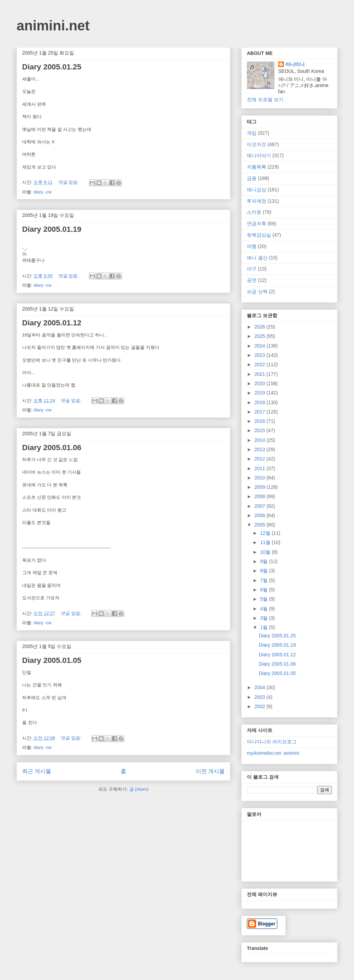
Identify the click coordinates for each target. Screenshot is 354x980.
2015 (260, 430)
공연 (252, 280)
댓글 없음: (69, 182)
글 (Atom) (139, 789)
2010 (260, 478)
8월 (264, 571)
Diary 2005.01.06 (52, 448)
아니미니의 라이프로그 (272, 742)
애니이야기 (259, 155)
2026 (260, 327)
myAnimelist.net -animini (273, 753)
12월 (266, 533)
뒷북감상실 (259, 235)
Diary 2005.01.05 (52, 660)
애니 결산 (257, 258)
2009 (260, 487)
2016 (260, 421)
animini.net (53, 26)
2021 (260, 374)
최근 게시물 (37, 771)
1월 (264, 627)
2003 (260, 697)
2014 (260, 440)
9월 (264, 561)
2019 (260, 393)
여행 (252, 246)
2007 (260, 506)
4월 (264, 609)
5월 (264, 599)
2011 (260, 468)
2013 (260, 449)
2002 (260, 706)
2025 (260, 336)
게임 (252, 133)
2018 (260, 402)
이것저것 (257, 144)
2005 (260, 525)
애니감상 (257, 190)
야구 (252, 269)
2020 (260, 383)
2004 (260, 687)
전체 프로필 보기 (265, 99)
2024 (260, 346)
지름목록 (257, 167)
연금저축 (257, 223)
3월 (264, 618)
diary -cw (43, 192)
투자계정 (257, 201)
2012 (260, 459)
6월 (264, 590)
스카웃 (254, 212)
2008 (260, 496)
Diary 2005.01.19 (52, 229)
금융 (252, 178)
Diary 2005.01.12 (52, 323)
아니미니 (295, 64)
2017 (260, 412)
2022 (260, 364)
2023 (260, 355)
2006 (260, 515)
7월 (264, 580)
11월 (266, 542)
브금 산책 (257, 292)
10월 (266, 552)
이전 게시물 (210, 771)
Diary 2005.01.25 (52, 67)
